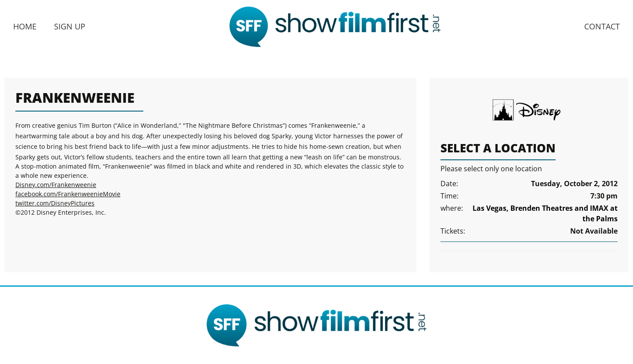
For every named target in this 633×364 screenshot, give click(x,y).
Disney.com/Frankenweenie (56, 185)
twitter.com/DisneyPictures (55, 203)
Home (25, 26)
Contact (602, 26)
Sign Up (70, 26)
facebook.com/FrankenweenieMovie (68, 194)
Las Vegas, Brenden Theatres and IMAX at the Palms (545, 213)
